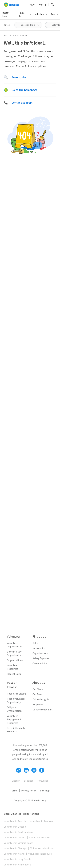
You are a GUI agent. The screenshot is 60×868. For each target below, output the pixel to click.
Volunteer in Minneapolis (18, 865)
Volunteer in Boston (15, 827)
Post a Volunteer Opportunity (16, 701)
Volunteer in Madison (42, 848)
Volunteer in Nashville (40, 854)
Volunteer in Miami (14, 854)
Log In (32, 5)
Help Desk (38, 705)
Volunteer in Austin (40, 838)
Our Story (38, 689)
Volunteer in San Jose (41, 821)
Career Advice (40, 663)
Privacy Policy (29, 791)
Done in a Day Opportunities (15, 653)
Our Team (38, 694)
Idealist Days (14, 674)
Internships (39, 648)
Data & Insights (41, 699)
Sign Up (43, 5)
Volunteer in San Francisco (18, 832)
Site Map (45, 791)
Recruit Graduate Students (16, 730)
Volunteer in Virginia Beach (19, 843)
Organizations (15, 660)
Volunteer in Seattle (15, 821)
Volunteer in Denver (15, 838)
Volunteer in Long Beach (17, 859)
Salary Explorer (41, 658)
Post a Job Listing (17, 694)
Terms (14, 791)
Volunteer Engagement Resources (14, 720)
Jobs (35, 643)
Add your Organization (14, 709)
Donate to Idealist (42, 710)
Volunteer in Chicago (15, 848)
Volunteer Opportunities (15, 645)
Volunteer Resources (12, 667)
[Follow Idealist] (19, 770)
